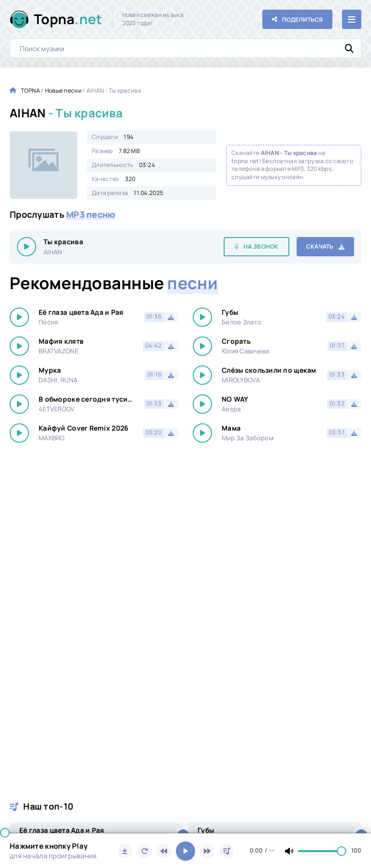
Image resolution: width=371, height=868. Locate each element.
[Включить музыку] (185, 851)
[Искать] (349, 48)
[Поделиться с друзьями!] (297, 19)
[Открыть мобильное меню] (352, 19)
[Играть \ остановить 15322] (27, 247)
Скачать (320, 246)
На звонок (261, 246)
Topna (68, 19)
